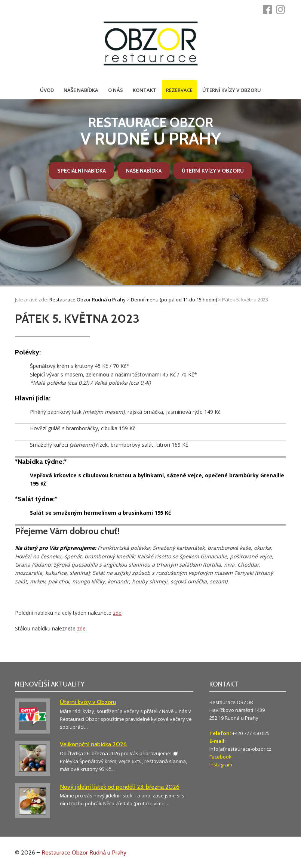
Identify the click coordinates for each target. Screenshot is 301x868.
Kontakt (145, 90)
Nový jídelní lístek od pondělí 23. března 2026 (120, 787)
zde (117, 613)
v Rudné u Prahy (151, 132)
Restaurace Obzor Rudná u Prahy (84, 852)
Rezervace (179, 90)
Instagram (221, 765)
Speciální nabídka (82, 171)
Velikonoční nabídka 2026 (93, 744)
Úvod (47, 90)
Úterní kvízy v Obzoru (232, 90)
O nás (116, 90)
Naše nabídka (81, 90)
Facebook (220, 757)
